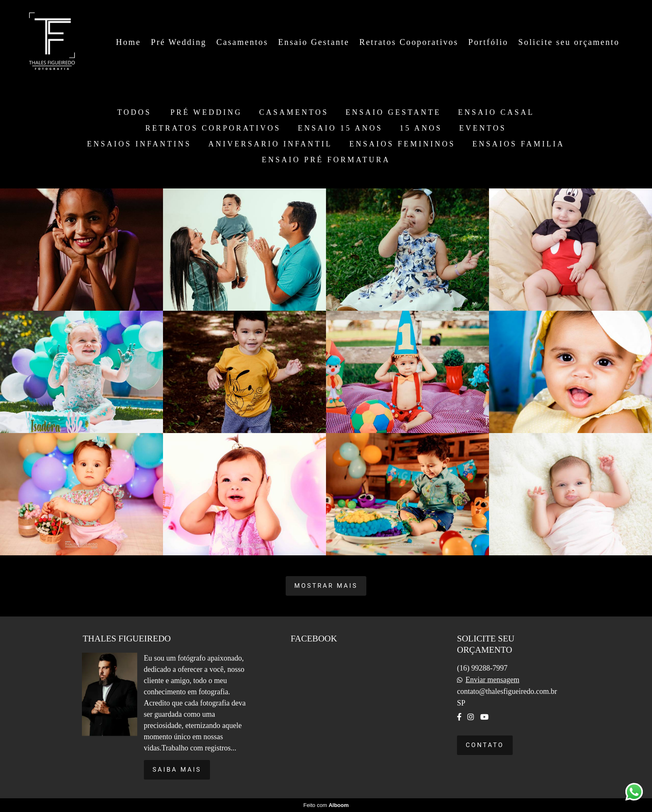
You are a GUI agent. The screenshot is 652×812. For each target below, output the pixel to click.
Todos (134, 112)
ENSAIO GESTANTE (393, 112)
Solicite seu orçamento (569, 42)
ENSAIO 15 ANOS (340, 128)
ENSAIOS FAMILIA (519, 144)
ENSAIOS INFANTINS (139, 144)
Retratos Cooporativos (409, 42)
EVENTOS (483, 128)
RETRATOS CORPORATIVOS (213, 128)
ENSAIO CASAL (496, 112)
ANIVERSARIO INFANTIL (270, 144)
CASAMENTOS (294, 112)
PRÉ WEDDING (206, 112)
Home (128, 42)
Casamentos (242, 42)
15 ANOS (421, 128)
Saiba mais (177, 770)
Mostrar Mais (326, 586)
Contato (485, 745)
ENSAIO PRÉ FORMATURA (326, 160)
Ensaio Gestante (314, 42)
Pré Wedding (179, 42)
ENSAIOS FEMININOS (402, 144)
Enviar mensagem (492, 680)
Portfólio (488, 42)
